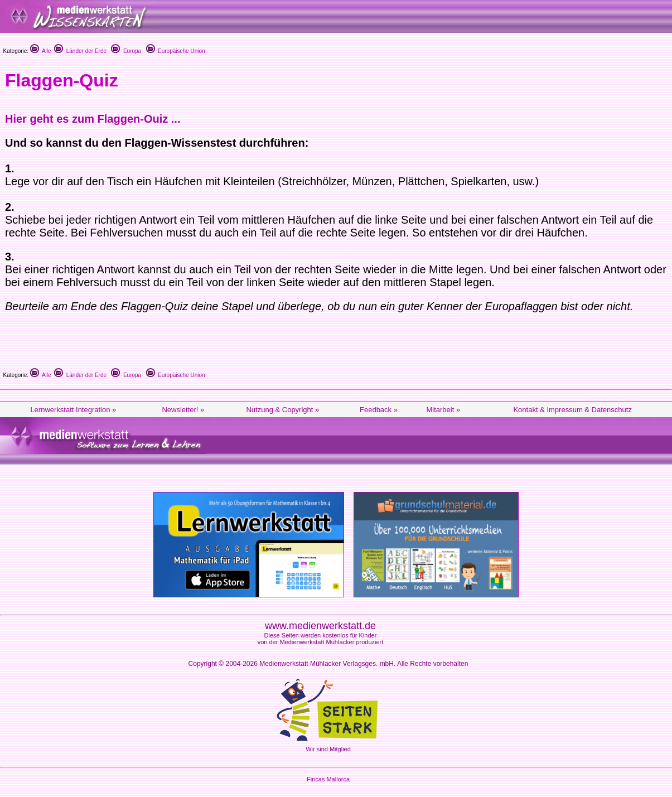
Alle (41, 51)
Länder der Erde (80, 51)
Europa (126, 51)
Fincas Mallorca (328, 779)
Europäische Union (176, 51)
